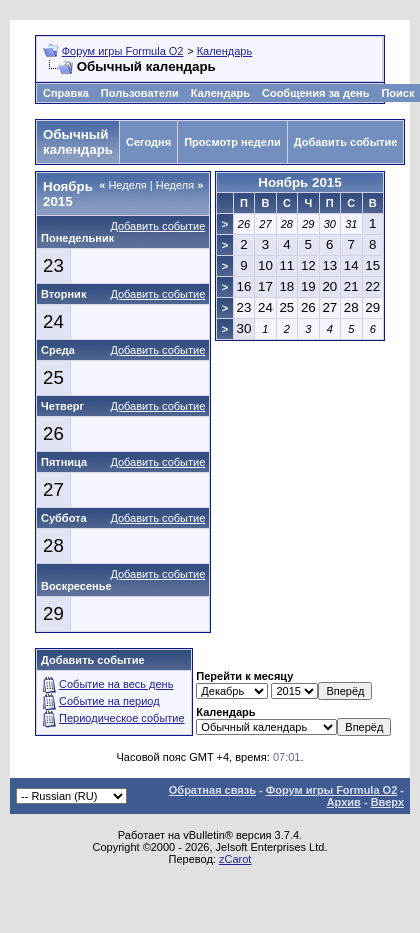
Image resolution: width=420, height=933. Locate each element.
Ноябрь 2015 (299, 182)
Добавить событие (346, 142)
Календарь (225, 51)
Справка (66, 93)
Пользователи (140, 93)
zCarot (235, 859)
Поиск (397, 93)
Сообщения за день (315, 93)
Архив (344, 802)
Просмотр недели (232, 142)
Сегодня (148, 142)
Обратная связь (212, 790)
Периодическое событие (122, 718)
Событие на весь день (116, 684)
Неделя (123, 185)
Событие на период (109, 701)
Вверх (387, 802)
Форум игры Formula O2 (123, 51)
